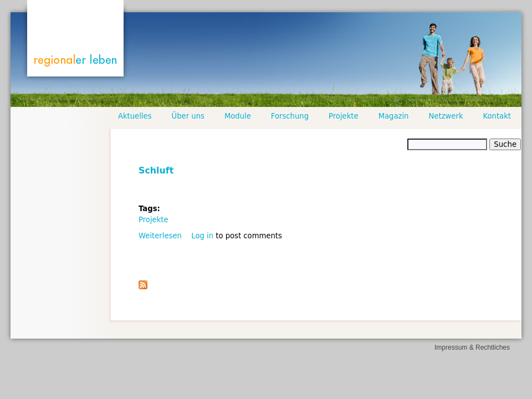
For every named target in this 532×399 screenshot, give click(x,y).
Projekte (154, 220)
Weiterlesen (160, 236)
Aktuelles (135, 116)
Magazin (394, 116)
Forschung (290, 116)
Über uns (188, 116)
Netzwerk (446, 116)
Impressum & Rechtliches (472, 347)
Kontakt (497, 116)
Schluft (156, 170)
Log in (202, 236)
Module (238, 116)
